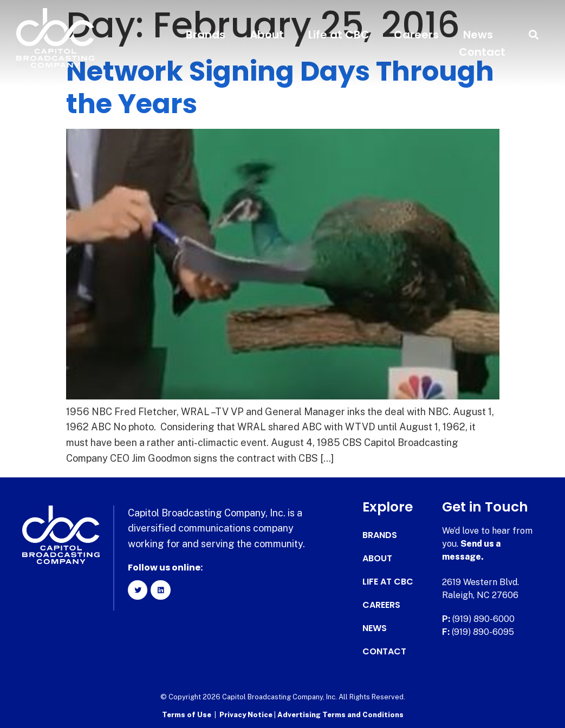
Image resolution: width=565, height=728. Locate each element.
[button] (534, 35)
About (267, 35)
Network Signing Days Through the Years (280, 88)
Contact (482, 52)
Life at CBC (339, 35)
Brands (206, 35)
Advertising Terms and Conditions (340, 715)
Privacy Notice (247, 715)
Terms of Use (187, 715)
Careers (416, 35)
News (478, 35)
